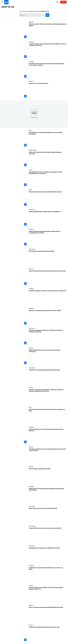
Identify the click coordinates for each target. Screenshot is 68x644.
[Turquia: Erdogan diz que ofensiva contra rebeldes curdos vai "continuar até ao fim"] (48, 51)
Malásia (31, 486)
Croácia (31, 61)
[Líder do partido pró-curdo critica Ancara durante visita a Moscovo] (48, 436)
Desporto (32, 209)
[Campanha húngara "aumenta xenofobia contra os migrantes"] (48, 298)
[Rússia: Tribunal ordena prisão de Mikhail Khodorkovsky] (48, 614)
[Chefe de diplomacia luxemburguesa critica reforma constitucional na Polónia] (48, 238)
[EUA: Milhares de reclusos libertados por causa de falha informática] (48, 139)
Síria (30, 190)
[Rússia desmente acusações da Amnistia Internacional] (48, 199)
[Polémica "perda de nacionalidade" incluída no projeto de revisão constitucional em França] (48, 397)
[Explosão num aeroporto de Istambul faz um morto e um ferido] (48, 575)
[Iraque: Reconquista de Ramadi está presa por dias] (48, 634)
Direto (63, 2)
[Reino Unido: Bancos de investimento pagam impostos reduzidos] (48, 159)
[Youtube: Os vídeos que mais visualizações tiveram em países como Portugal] (48, 456)
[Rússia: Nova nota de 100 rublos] (48, 90)
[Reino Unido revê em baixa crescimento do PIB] (48, 515)
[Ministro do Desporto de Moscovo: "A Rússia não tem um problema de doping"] (48, 337)
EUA (30, 130)
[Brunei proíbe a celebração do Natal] (48, 476)
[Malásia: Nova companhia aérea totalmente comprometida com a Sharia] (48, 496)
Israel (31, 170)
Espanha (32, 308)
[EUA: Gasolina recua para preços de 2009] (48, 258)
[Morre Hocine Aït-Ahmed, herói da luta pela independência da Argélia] (48, 31)
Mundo (31, 22)
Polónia (31, 229)
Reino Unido (33, 150)
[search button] (47, 15)
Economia (32, 249)
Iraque (31, 625)
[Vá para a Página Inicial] (6, 2)
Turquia (31, 42)
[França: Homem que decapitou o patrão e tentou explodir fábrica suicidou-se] (48, 595)
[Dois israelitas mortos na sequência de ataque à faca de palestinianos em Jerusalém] (48, 179)
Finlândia (32, 546)
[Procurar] (34, 15)
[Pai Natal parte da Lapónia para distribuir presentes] (48, 555)
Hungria (31, 289)
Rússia (31, 81)
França (31, 388)
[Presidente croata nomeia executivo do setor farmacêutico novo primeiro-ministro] (48, 71)
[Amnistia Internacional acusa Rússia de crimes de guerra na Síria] (48, 416)
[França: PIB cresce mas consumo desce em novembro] (48, 535)
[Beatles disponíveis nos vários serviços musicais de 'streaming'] (48, 357)
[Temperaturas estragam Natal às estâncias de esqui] (48, 377)
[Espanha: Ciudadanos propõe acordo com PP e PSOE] (48, 318)
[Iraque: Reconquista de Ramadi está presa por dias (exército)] (48, 278)
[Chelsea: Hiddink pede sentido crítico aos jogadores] (48, 219)
